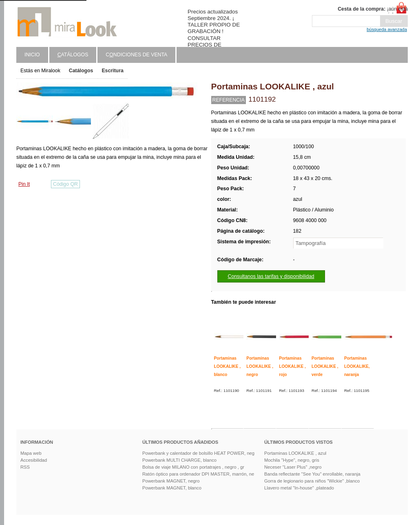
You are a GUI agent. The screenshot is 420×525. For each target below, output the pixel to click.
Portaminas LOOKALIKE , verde (325, 366)
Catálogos (81, 71)
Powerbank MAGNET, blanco (172, 488)
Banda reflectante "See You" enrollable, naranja (312, 474)
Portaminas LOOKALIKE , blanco (228, 366)
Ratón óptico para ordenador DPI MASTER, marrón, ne (198, 474)
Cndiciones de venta (136, 55)
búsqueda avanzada (387, 29)
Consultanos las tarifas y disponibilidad (271, 276)
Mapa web (31, 453)
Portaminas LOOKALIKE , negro (260, 366)
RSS (25, 467)
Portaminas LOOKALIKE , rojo (292, 366)
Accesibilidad (34, 460)
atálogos (73, 55)
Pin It (24, 184)
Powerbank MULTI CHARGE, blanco (179, 460)
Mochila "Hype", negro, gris (292, 460)
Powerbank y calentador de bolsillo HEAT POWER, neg (198, 453)
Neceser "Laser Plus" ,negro (293, 467)
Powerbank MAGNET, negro (171, 481)
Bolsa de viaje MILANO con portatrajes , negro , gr (193, 467)
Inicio (32, 55)
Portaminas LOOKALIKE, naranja (357, 366)
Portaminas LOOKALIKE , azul (295, 453)
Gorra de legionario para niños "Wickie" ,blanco (312, 481)
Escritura (112, 71)
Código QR (65, 184)
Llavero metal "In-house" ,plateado (299, 488)
